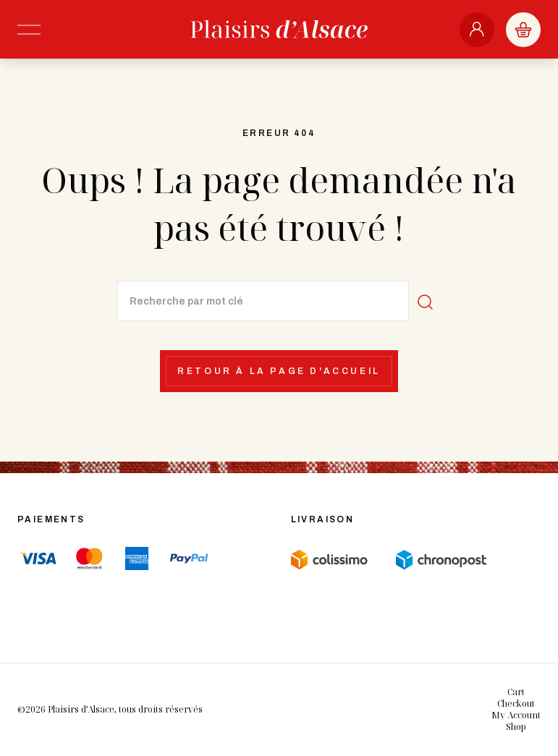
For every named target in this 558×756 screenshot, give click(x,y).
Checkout (516, 704)
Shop (516, 727)
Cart (516, 692)
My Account (516, 715)
